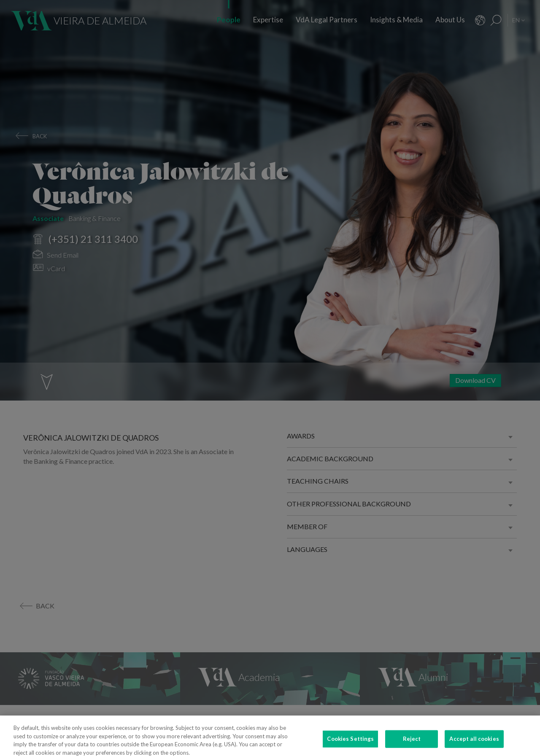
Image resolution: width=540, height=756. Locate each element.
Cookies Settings (350, 743)
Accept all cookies (474, 743)
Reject (412, 743)
